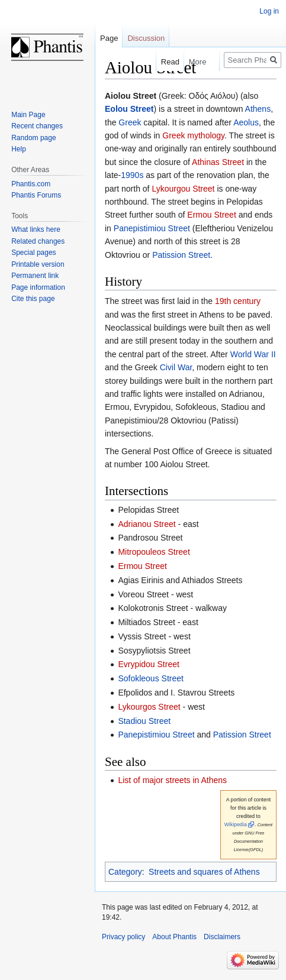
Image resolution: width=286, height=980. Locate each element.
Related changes (38, 241)
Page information (38, 287)
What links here (36, 229)
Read (164, 62)
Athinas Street (218, 162)
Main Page (28, 115)
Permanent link (35, 276)
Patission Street (181, 255)
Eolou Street (129, 109)
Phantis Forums (36, 195)
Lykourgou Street (183, 189)
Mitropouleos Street (154, 552)
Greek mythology (193, 135)
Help (19, 149)
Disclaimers (222, 937)
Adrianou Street (147, 524)
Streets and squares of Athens (204, 872)
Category (125, 872)
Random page (33, 138)
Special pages (33, 253)
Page (109, 38)
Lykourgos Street (149, 707)
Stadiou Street (144, 721)
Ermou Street (211, 215)
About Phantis (174, 937)
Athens (258, 109)
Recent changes (37, 126)
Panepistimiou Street (152, 228)
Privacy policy (123, 937)
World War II (253, 354)
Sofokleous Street (151, 678)
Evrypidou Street (149, 664)
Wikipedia (236, 824)
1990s (132, 175)
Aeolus (246, 122)
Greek (130, 122)
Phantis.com (31, 184)
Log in (269, 11)
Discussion (146, 38)
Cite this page (33, 299)
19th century (238, 301)
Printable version (38, 264)
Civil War (176, 367)
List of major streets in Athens (172, 780)
